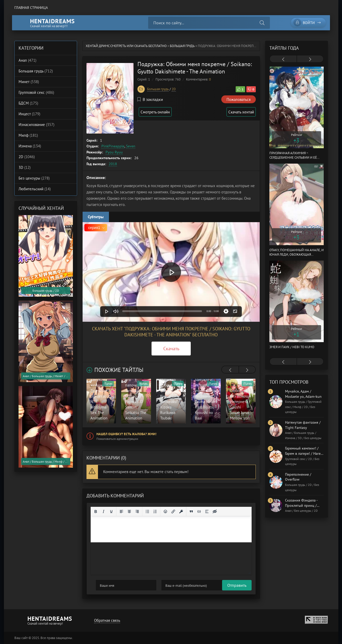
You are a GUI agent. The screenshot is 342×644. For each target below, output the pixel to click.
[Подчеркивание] (111, 511)
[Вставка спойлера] (207, 511)
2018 (113, 164)
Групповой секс (36, 92)
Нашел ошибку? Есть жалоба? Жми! (126, 434)
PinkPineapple (113, 146)
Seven (131, 146)
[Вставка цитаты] (191, 511)
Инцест (29, 114)
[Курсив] (103, 511)
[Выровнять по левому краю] (121, 511)
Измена (30, 146)
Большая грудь (182, 46)
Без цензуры (34, 178)
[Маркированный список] (147, 511)
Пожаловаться (239, 99)
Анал (27, 60)
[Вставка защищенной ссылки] (181, 511)
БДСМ (28, 103)
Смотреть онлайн (158, 112)
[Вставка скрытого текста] (215, 511)
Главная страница (31, 8)
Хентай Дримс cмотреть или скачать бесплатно (126, 46)
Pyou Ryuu (114, 152)
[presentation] (230, 370)
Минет (29, 82)
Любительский (35, 189)
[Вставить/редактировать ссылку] (173, 511)
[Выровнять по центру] (129, 511)
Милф (28, 135)
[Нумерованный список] (155, 511)
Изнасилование (36, 125)
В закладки (150, 99)
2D (174, 89)
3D (25, 167)
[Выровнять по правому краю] (137, 511)
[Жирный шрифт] (96, 511)
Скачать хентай (240, 112)
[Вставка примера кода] (199, 511)
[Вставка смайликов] (165, 511)
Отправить (105, 585)
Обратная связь (106, 620)
